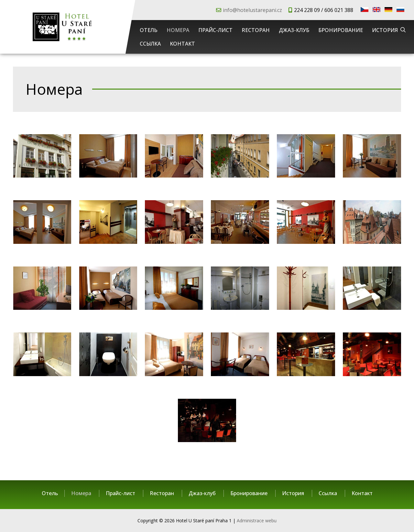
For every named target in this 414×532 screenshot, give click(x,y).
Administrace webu (257, 521)
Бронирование (341, 30)
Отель (149, 30)
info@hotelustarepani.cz (252, 10)
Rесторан (256, 30)
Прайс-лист (215, 30)
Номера (178, 30)
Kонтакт (182, 44)
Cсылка (150, 44)
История (385, 30)
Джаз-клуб (294, 30)
